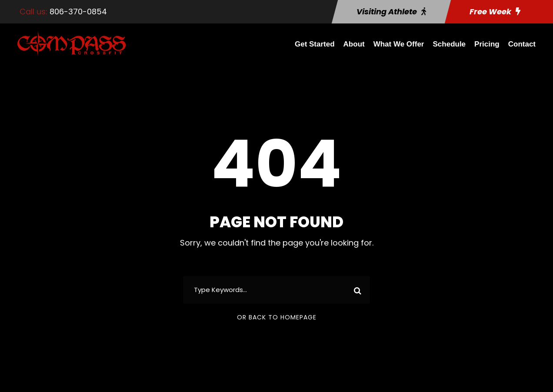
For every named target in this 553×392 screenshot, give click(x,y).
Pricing (487, 44)
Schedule (450, 44)
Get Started (315, 44)
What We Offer (399, 44)
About (354, 44)
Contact (522, 44)
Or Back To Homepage (277, 317)
